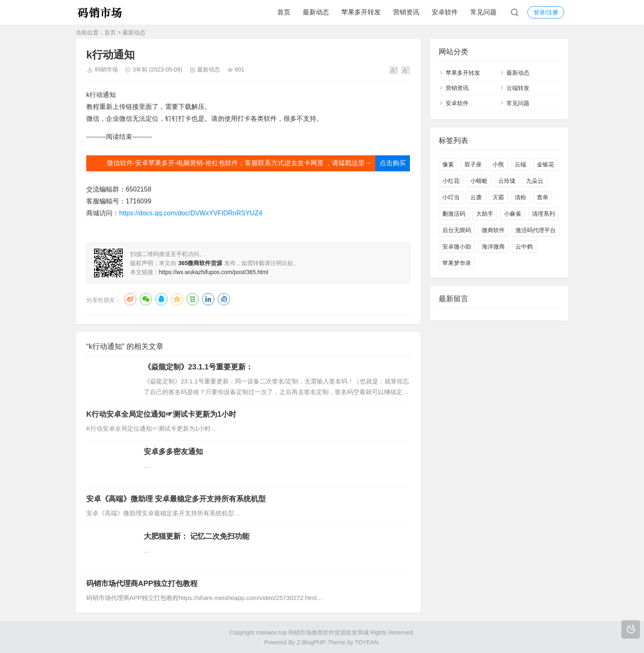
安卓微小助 (457, 247)
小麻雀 (513, 214)
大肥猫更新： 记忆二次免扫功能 (197, 536)
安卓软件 (445, 12)
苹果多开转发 (361, 12)
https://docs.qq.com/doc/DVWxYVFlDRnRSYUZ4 (191, 213)
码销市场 (106, 69)
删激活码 (454, 214)
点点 (224, 299)
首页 (284, 12)
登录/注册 (546, 12)
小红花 (451, 181)
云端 (520, 164)
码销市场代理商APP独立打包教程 (142, 584)
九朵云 (535, 181)
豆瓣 (193, 299)
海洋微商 (493, 247)
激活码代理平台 (536, 230)
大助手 (485, 214)
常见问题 (483, 12)
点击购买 (393, 163)
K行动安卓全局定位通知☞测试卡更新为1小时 (161, 414)
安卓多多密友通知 (173, 452)
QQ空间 (177, 299)
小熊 (498, 164)
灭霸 (498, 197)
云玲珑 (507, 181)
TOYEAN (367, 642)
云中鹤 (524, 247)
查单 (543, 197)
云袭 (476, 197)
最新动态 (316, 12)
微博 (130, 299)
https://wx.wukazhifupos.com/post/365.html (214, 272)
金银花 (545, 164)
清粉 (520, 197)
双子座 (473, 164)
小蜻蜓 (479, 181)
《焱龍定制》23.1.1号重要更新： (198, 367)
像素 (448, 164)
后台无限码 (457, 230)
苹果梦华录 (457, 263)
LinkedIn (208, 299)
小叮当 (451, 197)
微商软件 (493, 230)
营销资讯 (406, 12)
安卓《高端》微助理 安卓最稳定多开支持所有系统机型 (176, 499)
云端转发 (518, 88)
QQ (161, 299)
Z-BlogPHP (310, 642)
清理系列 (543, 214)
